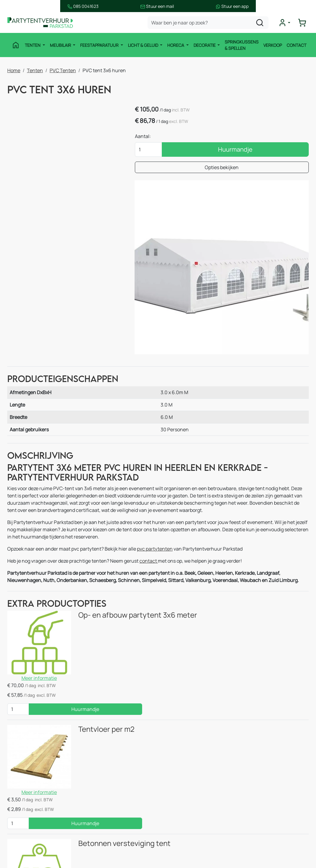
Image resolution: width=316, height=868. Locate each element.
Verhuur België (184, 770)
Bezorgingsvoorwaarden (195, 819)
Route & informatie (189, 758)
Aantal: (221, 138)
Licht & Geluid (142, 45)
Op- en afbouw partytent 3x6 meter (118, 513)
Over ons (178, 795)
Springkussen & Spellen (39, 819)
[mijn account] (287, 23)
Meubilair (59, 45)
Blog (173, 807)
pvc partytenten (155, 445)
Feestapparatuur (98, 45)
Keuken (99, 758)
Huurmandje (274, 151)
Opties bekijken (261, 169)
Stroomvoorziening (112, 783)
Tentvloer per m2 (87, 574)
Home (14, 70)
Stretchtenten (106, 746)
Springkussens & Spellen (240, 45)
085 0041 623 (276, 770)
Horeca (174, 45)
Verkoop (273, 45)
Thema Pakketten (110, 795)
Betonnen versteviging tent (105, 636)
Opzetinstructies (186, 843)
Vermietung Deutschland (196, 783)
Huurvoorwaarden (188, 831)
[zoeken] (262, 23)
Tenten (31, 45)
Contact (296, 45)
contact (149, 458)
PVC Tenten (63, 70)
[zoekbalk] (211, 23)
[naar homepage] (44, 23)
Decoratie (203, 45)
